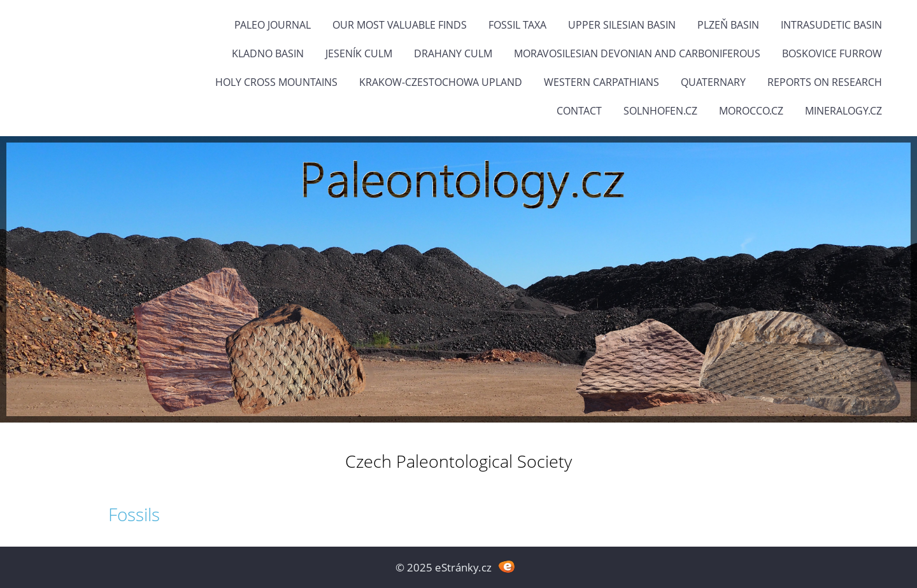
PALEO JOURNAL (273, 25)
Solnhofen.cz (660, 111)
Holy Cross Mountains (276, 82)
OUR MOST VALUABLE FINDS (400, 25)
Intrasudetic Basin (831, 25)
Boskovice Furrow (832, 53)
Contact (579, 111)
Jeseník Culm (359, 53)
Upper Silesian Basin (622, 25)
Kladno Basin (268, 53)
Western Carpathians (601, 82)
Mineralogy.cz (843, 111)
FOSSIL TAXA (517, 25)
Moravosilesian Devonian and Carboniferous (637, 53)
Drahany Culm (453, 53)
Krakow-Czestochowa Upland (441, 82)
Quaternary (713, 82)
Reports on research (825, 82)
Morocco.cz (751, 111)
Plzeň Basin (728, 25)
